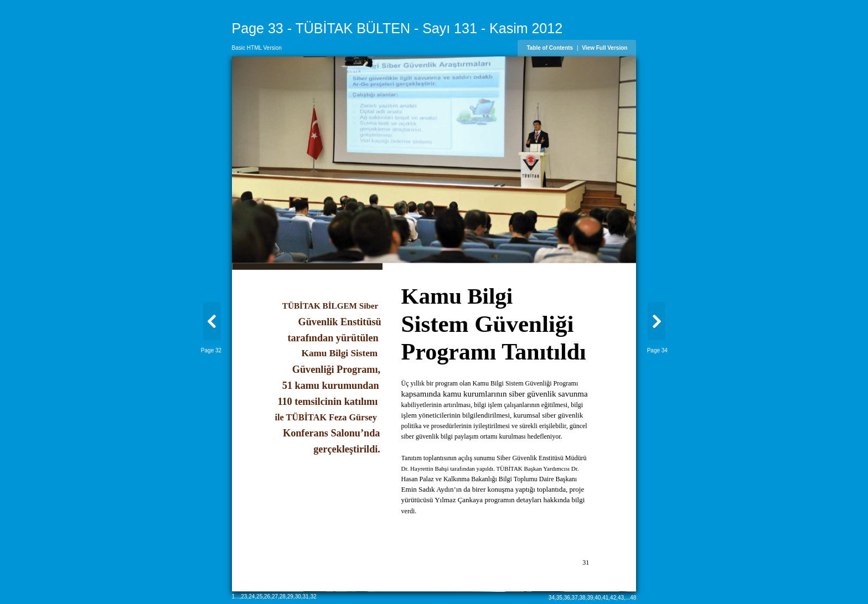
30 (298, 597)
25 (259, 597)
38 (582, 598)
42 (613, 598)
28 (283, 597)
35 (559, 598)
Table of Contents (550, 48)
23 (244, 597)
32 (313, 597)
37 (575, 598)
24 (252, 597)
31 (306, 597)
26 (267, 597)
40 (598, 598)
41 (605, 598)
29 (290, 597)
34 (552, 598)
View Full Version (604, 48)
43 (621, 598)
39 (590, 598)
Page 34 (657, 350)
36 (567, 598)
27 (275, 597)
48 (633, 598)
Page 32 (211, 350)
